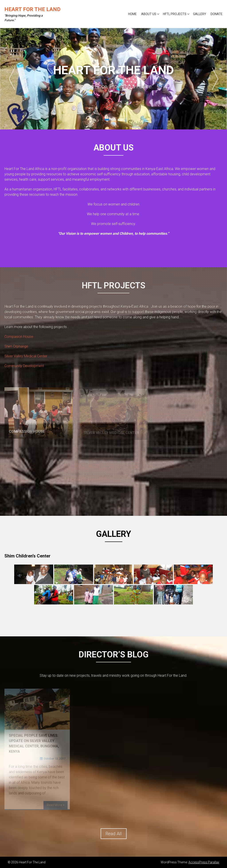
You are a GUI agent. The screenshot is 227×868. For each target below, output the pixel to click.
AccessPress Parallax (204, 862)
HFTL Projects (175, 14)
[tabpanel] (113, 79)
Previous (12, 79)
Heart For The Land (32, 9)
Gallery (200, 14)
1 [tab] (107, 120)
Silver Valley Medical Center (26, 356)
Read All (114, 834)
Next (215, 79)
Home (132, 14)
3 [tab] (120, 120)
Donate (217, 14)
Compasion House (19, 337)
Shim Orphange (16, 346)
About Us (149, 14)
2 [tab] (113, 120)
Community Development (24, 366)
